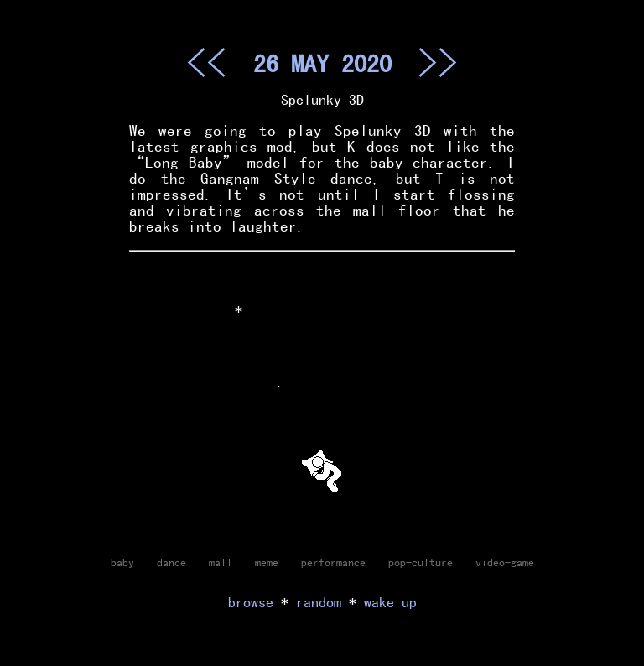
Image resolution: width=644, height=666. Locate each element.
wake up (390, 602)
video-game (505, 562)
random (319, 602)
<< (206, 62)
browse (251, 602)
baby (122, 562)
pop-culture (421, 562)
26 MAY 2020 (322, 63)
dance (171, 562)
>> (438, 62)
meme (267, 562)
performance (333, 562)
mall (221, 562)
